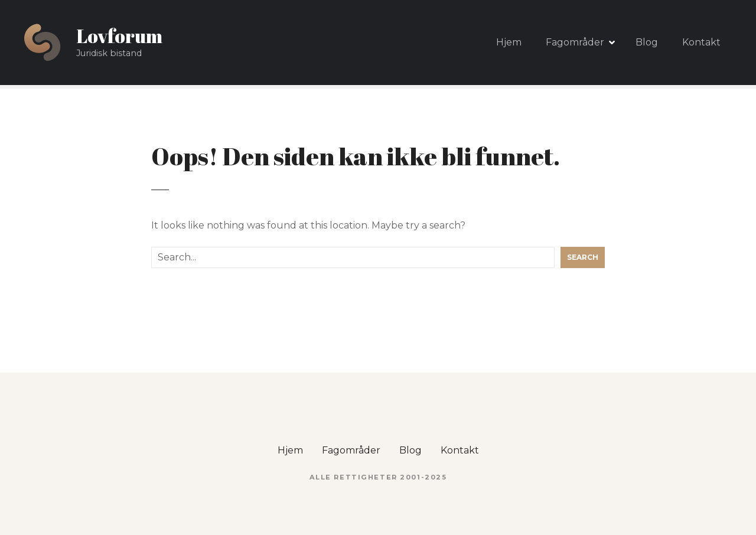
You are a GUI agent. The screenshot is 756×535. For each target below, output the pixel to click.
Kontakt (701, 42)
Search (583, 257)
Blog (647, 42)
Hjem (509, 42)
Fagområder (575, 42)
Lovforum (119, 36)
